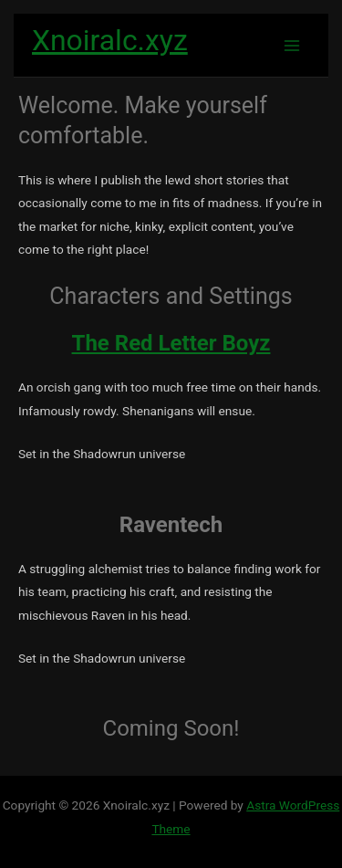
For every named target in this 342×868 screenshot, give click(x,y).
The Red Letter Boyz (171, 343)
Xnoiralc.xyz (110, 40)
